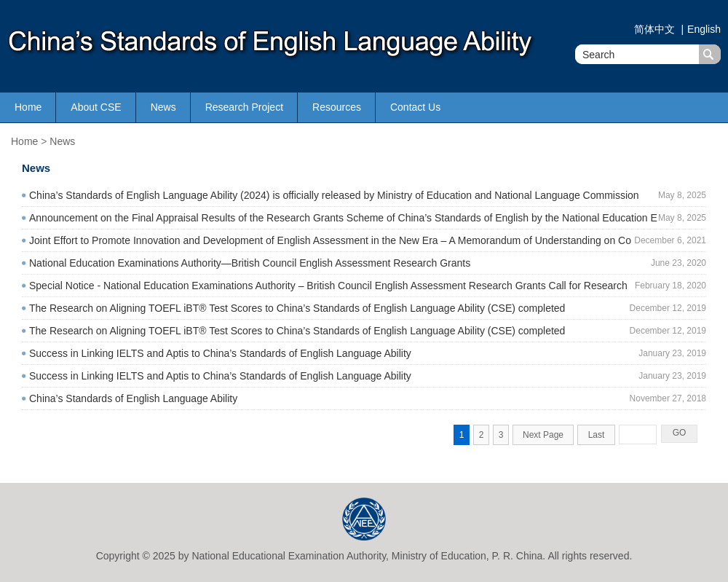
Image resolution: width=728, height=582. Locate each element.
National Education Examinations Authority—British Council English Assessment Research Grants (250, 263)
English (704, 29)
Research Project (244, 107)
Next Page (543, 435)
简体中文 (656, 29)
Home (28, 107)
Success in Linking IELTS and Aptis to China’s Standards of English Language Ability (220, 353)
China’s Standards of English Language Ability (133, 398)
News (163, 107)
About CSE (96, 107)
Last (597, 435)
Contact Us (415, 107)
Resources (337, 107)
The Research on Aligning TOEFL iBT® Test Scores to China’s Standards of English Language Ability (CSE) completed (297, 308)
